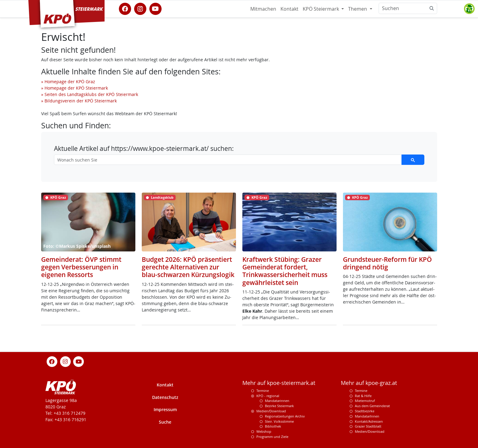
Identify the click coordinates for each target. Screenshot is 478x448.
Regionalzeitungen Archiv (285, 416)
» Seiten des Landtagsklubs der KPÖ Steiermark (90, 94)
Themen (358, 9)
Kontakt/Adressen (369, 421)
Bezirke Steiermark (279, 406)
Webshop (264, 431)
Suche (165, 422)
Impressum (165, 409)
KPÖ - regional (268, 396)
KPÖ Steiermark (321, 9)
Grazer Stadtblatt (368, 426)
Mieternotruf (365, 401)
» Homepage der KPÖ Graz (68, 82)
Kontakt (289, 9)
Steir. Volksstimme (279, 421)
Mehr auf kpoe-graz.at (369, 383)
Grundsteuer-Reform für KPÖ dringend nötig (387, 263)
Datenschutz (165, 397)
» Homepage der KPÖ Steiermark (75, 88)
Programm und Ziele (272, 437)
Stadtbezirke (365, 411)
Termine (263, 391)
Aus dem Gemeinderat (372, 406)
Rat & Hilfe (363, 396)
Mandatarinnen (277, 401)
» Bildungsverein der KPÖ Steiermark (79, 101)
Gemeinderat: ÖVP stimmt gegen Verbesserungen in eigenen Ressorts (81, 267)
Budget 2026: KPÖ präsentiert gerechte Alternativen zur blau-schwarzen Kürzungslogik (188, 267)
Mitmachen (263, 9)
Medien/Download (271, 411)
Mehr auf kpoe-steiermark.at (279, 383)
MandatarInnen (367, 416)
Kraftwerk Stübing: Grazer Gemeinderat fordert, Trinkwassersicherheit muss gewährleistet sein (285, 271)
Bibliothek (273, 426)
